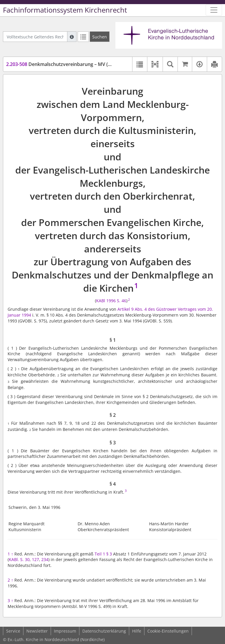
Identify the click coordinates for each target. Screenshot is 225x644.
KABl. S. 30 (19, 559)
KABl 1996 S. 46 (111, 301)
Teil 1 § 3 (103, 554)
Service (13, 631)
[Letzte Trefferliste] (83, 37)
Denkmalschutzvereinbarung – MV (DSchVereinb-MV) (76, 64)
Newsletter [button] (37, 631)
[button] (155, 64)
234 (45, 559)
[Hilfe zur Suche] (72, 37)
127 (35, 559)
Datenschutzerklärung (104, 631)
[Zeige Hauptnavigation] (214, 10)
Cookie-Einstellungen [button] (168, 631)
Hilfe (137, 631)
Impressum (65, 631)
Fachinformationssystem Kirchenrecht (65, 10)
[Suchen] (100, 37)
